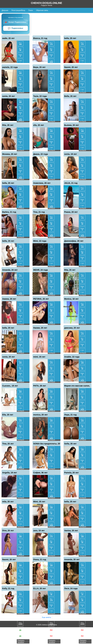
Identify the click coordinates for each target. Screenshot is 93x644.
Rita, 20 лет (8, 125)
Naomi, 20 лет (71, 67)
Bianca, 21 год (40, 38)
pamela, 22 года (10, 67)
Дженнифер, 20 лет (74, 241)
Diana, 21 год (40, 559)
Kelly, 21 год (8, 588)
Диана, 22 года (41, 154)
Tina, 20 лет (8, 444)
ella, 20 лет (39, 125)
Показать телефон (21, 641)
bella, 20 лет (70, 38)
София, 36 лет (40, 473)
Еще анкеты (46, 617)
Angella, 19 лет (10, 473)
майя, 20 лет (8, 38)
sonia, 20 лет (9, 96)
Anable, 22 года (72, 357)
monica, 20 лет (40, 415)
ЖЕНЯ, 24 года (41, 270)
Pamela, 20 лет (71, 473)
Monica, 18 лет (71, 299)
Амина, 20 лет (9, 299)
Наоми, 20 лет (40, 328)
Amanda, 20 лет (10, 270)
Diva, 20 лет (8, 531)
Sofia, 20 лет (70, 444)
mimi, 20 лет (39, 357)
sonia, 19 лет (71, 154)
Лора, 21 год (70, 415)
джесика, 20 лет (72, 328)
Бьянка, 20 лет (72, 125)
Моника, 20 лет (10, 154)
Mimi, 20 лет (39, 502)
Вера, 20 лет (39, 67)
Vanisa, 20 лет (71, 531)
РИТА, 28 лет (40, 386)
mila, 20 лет (8, 502)
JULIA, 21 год (71, 183)
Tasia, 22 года (40, 96)
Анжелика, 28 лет (42, 183)
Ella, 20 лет (8, 415)
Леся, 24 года (71, 588)
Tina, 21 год (39, 212)
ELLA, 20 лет (40, 588)
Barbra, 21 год (9, 212)
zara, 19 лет (39, 531)
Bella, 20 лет (70, 96)
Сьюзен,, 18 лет (10, 386)
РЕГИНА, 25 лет (41, 299)
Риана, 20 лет (71, 212)
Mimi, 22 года (40, 241)
